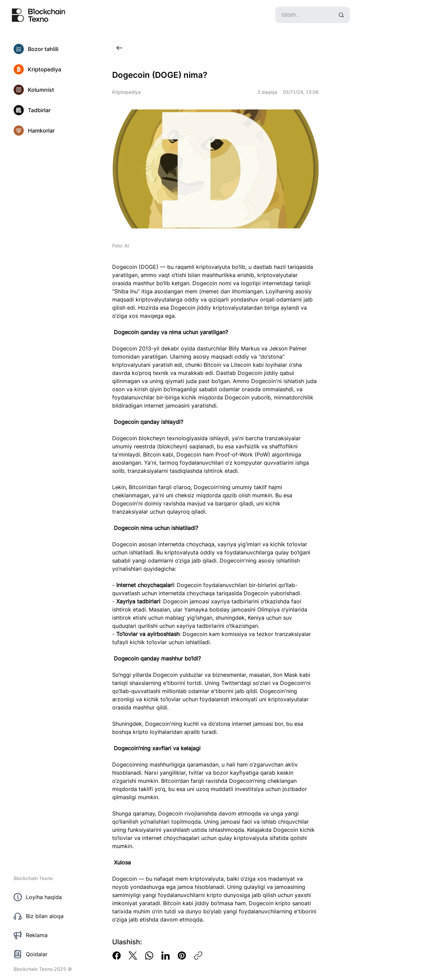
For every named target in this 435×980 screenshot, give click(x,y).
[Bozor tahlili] (51, 49)
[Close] (119, 48)
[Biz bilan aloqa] (51, 916)
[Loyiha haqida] (51, 897)
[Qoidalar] (51, 954)
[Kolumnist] (51, 90)
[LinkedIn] (166, 956)
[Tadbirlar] (51, 110)
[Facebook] (117, 956)
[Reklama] (51, 935)
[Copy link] (198, 956)
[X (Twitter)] (133, 956)
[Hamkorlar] (51, 131)
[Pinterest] (182, 956)
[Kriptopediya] (51, 69)
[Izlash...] (303, 15)
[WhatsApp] (149, 956)
